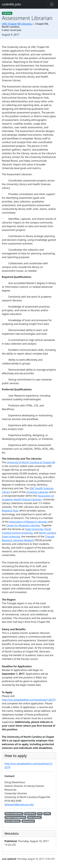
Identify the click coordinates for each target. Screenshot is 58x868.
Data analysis (34, 817)
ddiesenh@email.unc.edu (19, 804)
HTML (47, 814)
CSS (40, 814)
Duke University (34, 529)
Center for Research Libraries (23, 525)
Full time (7, 13)
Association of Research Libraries (28, 522)
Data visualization (14, 814)
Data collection (13, 821)
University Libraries (37, 492)
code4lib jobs (11, 4)
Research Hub (10, 511)
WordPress (30, 814)
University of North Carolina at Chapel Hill (31, 462)
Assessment (28, 821)
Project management (15, 817)
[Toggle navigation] (52, 4)
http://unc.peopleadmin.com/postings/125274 (29, 700)
